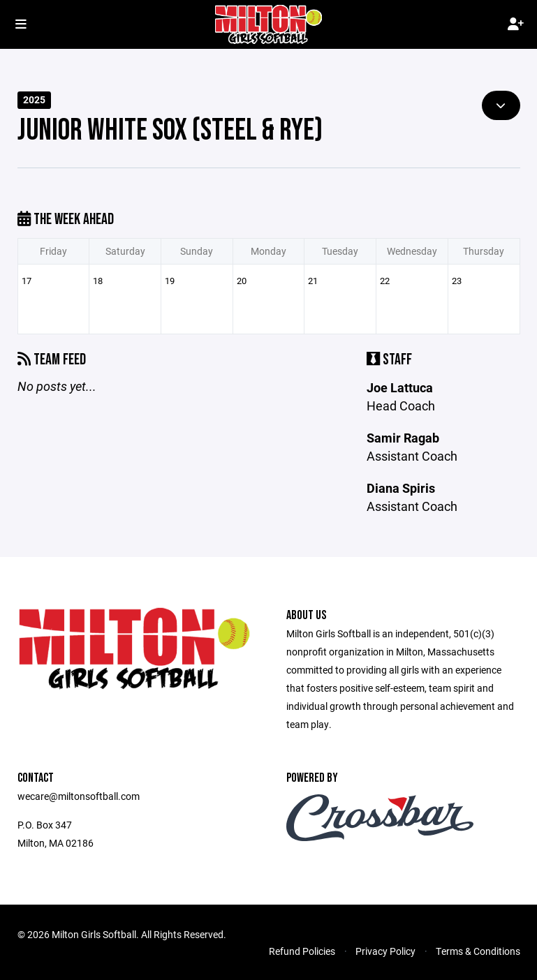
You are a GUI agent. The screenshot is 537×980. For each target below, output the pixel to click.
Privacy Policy (385, 951)
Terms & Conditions (478, 951)
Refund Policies (302, 951)
